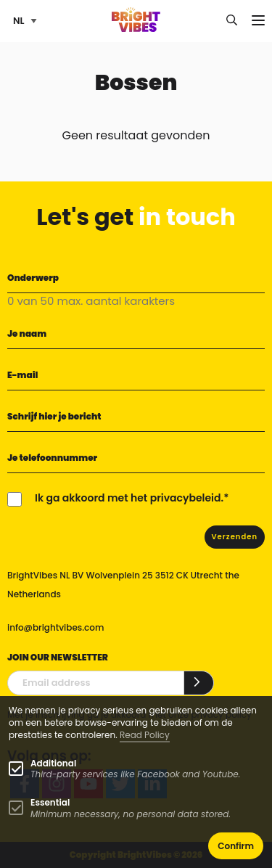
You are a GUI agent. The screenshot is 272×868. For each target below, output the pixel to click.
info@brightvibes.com (55, 627)
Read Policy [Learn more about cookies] (145, 735)
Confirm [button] (236, 846)
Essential (50, 802)
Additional (53, 763)
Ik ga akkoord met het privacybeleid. (129, 498)
